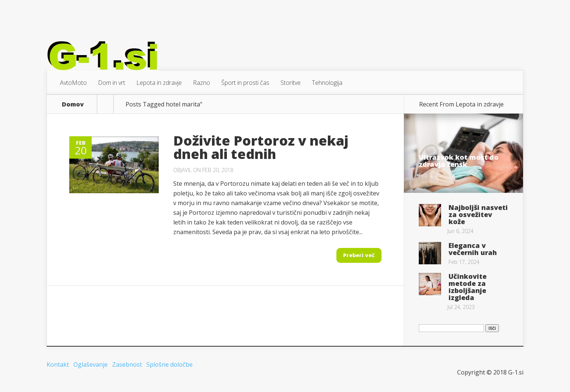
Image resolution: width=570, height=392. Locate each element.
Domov (73, 104)
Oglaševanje (91, 364)
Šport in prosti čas (245, 83)
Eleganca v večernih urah (473, 249)
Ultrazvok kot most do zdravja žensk (459, 161)
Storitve (291, 83)
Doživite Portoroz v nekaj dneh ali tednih (261, 147)
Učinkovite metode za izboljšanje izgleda (468, 287)
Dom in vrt (112, 83)
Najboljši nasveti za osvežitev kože (478, 214)
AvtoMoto (73, 83)
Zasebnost (127, 364)
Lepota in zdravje (159, 83)
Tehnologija (327, 83)
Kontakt (58, 364)
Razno (202, 83)
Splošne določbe (170, 364)
